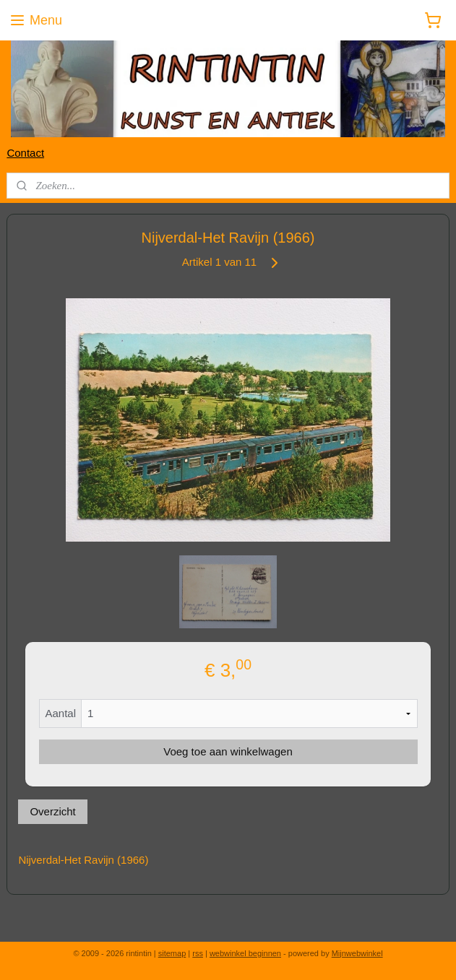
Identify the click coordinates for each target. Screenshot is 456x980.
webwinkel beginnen (245, 953)
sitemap (172, 953)
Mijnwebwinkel (357, 953)
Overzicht (52, 811)
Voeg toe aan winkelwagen (228, 751)
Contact (25, 153)
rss (198, 953)
